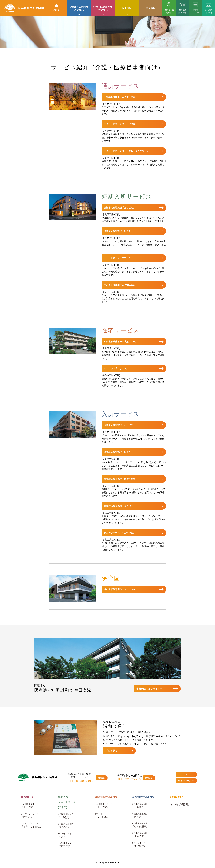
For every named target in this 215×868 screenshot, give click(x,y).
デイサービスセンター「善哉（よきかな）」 (126, 151)
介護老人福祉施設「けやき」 (118, 231)
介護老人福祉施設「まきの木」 (120, 506)
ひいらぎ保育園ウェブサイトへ (120, 589)
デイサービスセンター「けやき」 (121, 124)
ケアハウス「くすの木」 (116, 368)
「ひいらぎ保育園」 (179, 804)
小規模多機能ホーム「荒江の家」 (121, 97)
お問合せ (101, 778)
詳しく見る (112, 751)
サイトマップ (182, 774)
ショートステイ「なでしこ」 (118, 258)
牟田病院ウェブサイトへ (149, 689)
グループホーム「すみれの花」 (120, 533)
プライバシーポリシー (185, 781)
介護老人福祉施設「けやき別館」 (121, 479)
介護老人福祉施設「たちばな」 (120, 208)
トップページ (56, 8)
